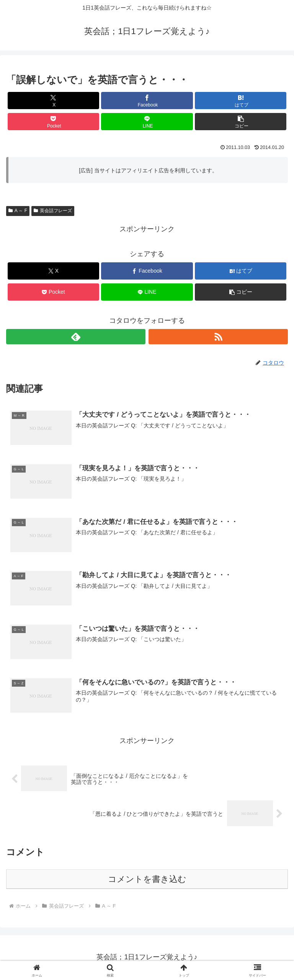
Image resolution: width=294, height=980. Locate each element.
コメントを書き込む (147, 880)
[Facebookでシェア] (147, 101)
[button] (241, 122)
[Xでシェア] (53, 101)
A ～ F (18, 211)
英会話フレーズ (53, 211)
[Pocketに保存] (53, 122)
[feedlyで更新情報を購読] (76, 337)
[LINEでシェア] (147, 122)
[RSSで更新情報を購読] (218, 337)
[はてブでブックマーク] (241, 101)
